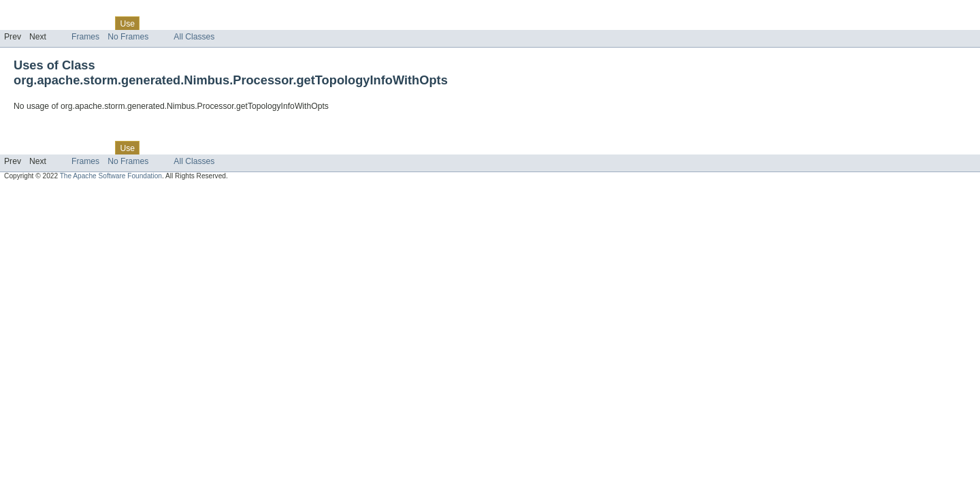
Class (97, 23)
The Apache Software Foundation (111, 176)
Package (63, 23)
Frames (85, 37)
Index (233, 23)
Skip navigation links (37, 12)
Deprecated (194, 23)
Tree (156, 23)
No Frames (128, 37)
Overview (21, 23)
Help (260, 23)
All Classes (194, 37)
